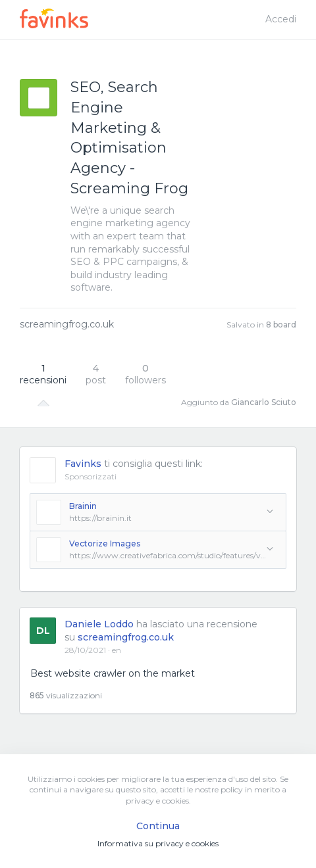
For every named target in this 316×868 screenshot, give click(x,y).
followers (145, 374)
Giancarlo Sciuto (264, 402)
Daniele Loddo (99, 624)
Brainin (83, 506)
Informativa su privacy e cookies (158, 843)
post (96, 374)
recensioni (43, 374)
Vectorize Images (105, 543)
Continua (158, 826)
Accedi (281, 19)
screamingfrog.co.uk (67, 324)
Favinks (83, 464)
